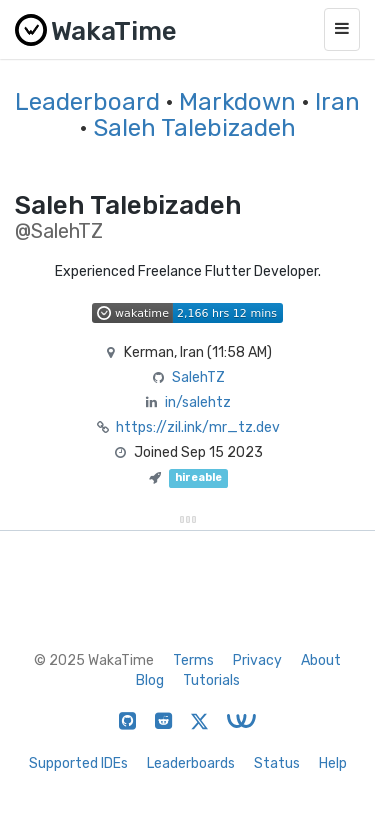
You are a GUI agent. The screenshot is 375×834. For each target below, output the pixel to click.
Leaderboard (87, 102)
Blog (150, 680)
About (321, 660)
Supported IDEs (78, 763)
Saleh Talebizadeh (194, 128)
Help (333, 763)
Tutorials (211, 680)
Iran (337, 102)
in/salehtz (198, 402)
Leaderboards (191, 763)
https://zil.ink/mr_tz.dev (198, 427)
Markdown (237, 102)
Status (277, 763)
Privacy (257, 660)
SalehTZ (198, 377)
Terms (193, 660)
